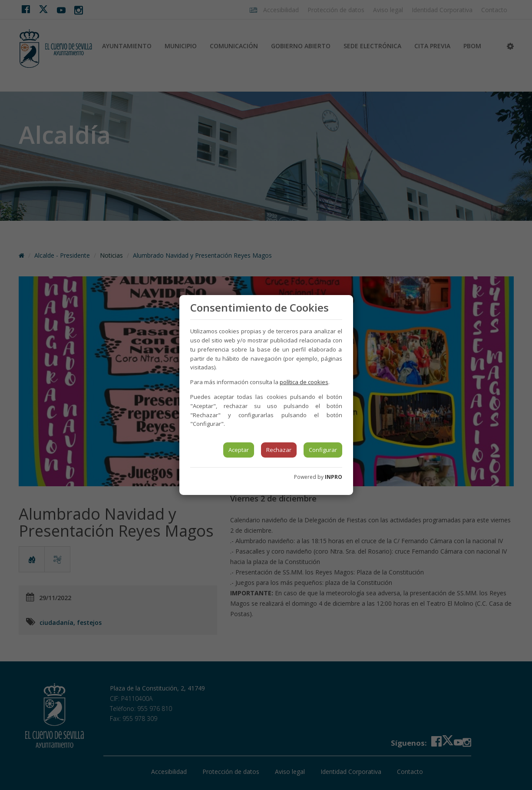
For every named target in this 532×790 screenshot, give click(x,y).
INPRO (334, 477)
